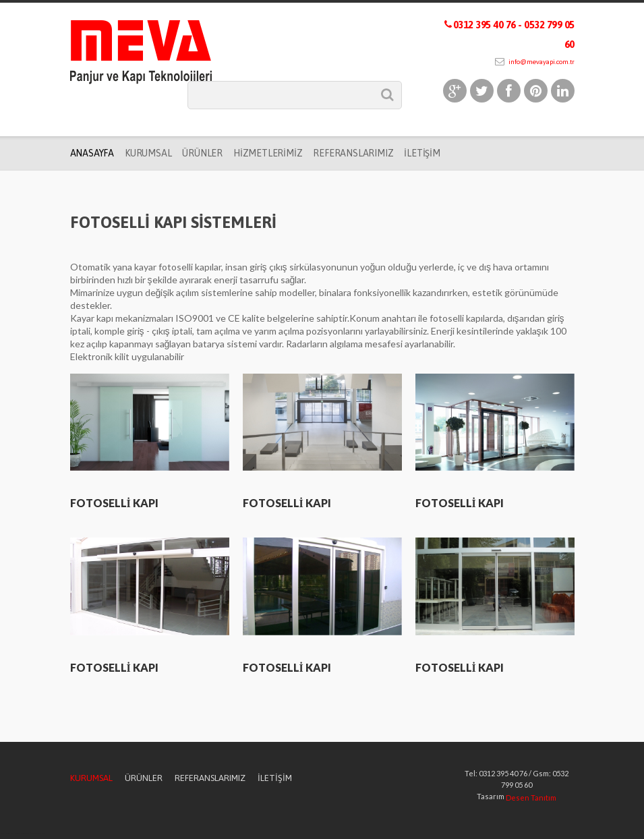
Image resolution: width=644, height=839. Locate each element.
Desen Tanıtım (531, 798)
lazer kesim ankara (40, 833)
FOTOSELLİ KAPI (114, 503)
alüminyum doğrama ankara (30, 833)
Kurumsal (148, 153)
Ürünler (202, 153)
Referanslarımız (353, 153)
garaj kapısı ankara (4, 833)
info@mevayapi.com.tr (535, 62)
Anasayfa (92, 153)
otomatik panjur (20, 833)
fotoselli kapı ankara (12, 833)
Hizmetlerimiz (268, 153)
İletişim (422, 153)
